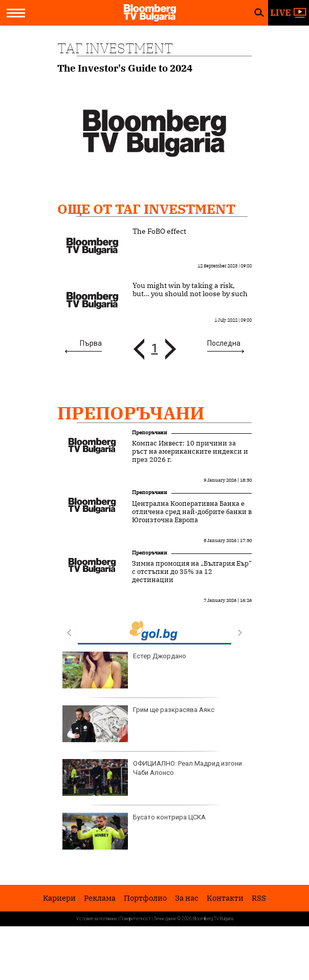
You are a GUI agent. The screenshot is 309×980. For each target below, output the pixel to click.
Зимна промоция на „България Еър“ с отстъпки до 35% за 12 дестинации (192, 572)
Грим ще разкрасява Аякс (138, 724)
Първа (91, 343)
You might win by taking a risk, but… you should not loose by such (190, 289)
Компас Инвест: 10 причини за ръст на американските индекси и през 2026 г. (190, 452)
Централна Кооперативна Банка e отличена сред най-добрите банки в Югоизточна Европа (192, 512)
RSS (259, 898)
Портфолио (145, 898)
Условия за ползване (97, 919)
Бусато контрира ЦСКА (134, 831)
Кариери (59, 898)
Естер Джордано (124, 670)
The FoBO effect (159, 231)
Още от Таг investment (146, 209)
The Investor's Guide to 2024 (125, 68)
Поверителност (135, 919)
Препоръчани (131, 413)
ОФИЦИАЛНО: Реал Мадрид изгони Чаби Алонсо (152, 777)
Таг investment (115, 48)
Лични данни (165, 919)
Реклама (100, 898)
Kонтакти (225, 898)
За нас (187, 898)
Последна (224, 343)
